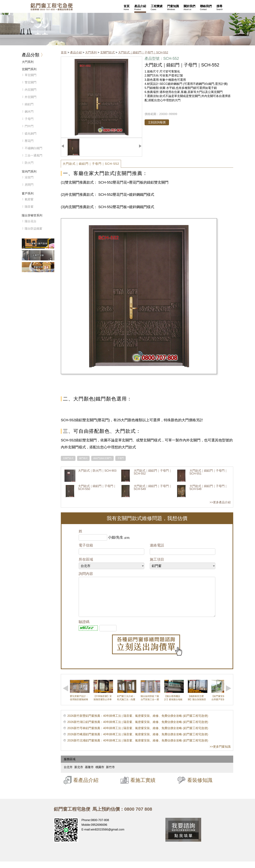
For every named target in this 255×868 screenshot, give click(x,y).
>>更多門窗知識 (220, 753)
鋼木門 (29, 112)
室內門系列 (29, 172)
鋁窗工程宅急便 (52, 7)
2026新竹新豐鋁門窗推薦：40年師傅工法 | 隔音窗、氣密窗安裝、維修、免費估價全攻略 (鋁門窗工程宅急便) (138, 722)
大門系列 (91, 52)
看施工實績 (143, 787)
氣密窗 (29, 199)
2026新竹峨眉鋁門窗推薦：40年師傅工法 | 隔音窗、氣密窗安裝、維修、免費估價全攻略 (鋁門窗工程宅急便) (138, 741)
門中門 (29, 126)
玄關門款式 (107, 52)
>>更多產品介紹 (220, 502)
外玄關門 (31, 97)
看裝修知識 (200, 787)
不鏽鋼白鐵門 (34, 148)
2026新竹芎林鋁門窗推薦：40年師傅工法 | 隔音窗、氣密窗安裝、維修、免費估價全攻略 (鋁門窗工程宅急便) (138, 735)
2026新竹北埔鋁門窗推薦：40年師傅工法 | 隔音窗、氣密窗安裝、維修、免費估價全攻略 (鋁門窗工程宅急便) (138, 747)
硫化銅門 (31, 134)
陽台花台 (31, 221)
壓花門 (29, 141)
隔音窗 (29, 207)
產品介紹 (76, 52)
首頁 (64, 52)
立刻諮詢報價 (157, 122)
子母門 (121, 458)
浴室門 (29, 177)
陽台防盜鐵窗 (34, 229)
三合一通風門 (34, 155)
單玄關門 (31, 75)
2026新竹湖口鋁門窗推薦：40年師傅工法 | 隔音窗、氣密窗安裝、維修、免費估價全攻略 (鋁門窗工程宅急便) (138, 728)
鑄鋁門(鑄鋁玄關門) (102, 458)
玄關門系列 (29, 69)
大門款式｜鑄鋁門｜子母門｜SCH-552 (143, 52)
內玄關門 (31, 90)
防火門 (29, 163)
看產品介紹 (86, 787)
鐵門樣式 (83, 458)
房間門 (29, 185)
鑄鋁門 (29, 104)
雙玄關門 (31, 82)
